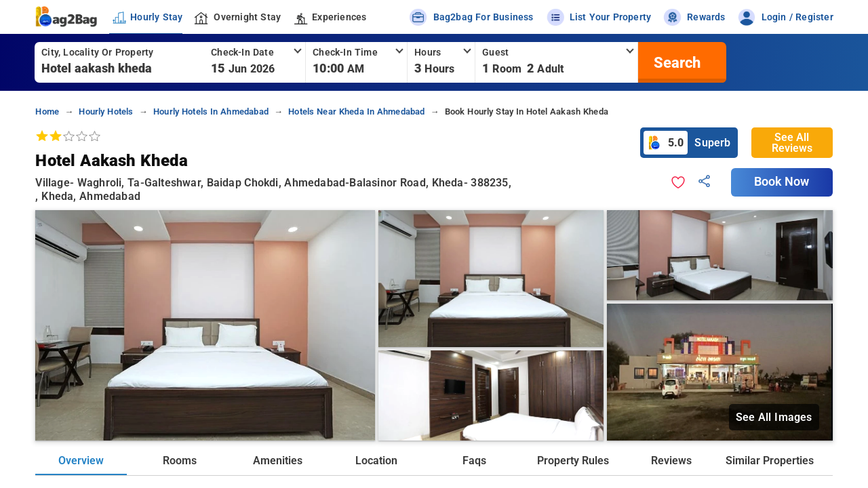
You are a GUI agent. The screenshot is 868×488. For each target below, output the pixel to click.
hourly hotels (106, 111)
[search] (675, 62)
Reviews (671, 461)
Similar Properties (770, 461)
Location (376, 461)
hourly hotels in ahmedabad (211, 111)
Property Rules (573, 461)
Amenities (278, 461)
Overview (81, 461)
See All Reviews (792, 143)
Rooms (180, 461)
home (47, 111)
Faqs (474, 461)
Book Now (782, 182)
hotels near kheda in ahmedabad (356, 111)
